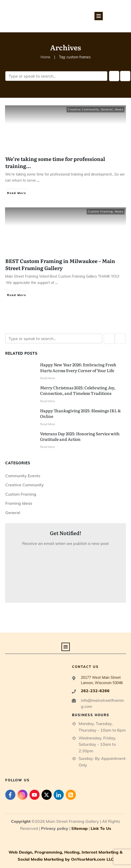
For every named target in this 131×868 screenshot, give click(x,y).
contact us (85, 667)
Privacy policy (55, 828)
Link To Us (101, 828)
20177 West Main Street (101, 678)
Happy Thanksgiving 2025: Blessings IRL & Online (80, 413)
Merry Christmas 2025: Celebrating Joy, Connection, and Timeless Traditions (78, 390)
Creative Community (83, 109)
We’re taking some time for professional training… (55, 162)
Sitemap (79, 828)
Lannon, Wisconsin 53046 (102, 683)
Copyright (21, 821)
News (119, 109)
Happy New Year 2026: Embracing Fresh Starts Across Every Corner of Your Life (78, 367)
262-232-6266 (95, 691)
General (107, 109)
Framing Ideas (19, 503)
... (38, 180)
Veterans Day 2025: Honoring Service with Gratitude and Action (80, 436)
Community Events (23, 476)
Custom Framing (100, 211)
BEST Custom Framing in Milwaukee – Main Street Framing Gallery (60, 264)
